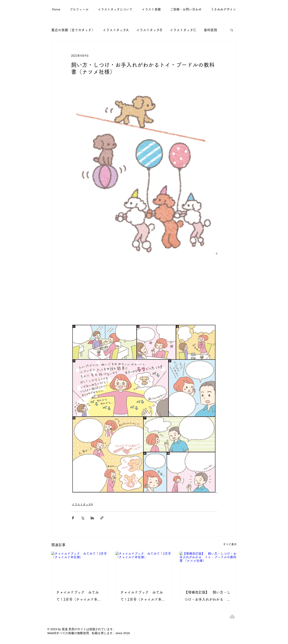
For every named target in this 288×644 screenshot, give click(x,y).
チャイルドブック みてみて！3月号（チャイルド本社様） (79, 597)
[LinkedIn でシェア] (92, 518)
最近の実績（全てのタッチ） (73, 30)
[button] (151, 9)
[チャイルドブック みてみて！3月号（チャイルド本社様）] (80, 568)
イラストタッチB (149, 30)
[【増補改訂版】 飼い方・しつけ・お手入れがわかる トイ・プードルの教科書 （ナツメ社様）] (208, 568)
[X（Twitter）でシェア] (83, 518)
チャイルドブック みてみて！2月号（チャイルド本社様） (143, 597)
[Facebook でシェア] (73, 518)
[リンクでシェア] (102, 518)
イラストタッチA (116, 30)
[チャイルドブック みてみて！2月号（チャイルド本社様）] (144, 568)
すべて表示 (230, 544)
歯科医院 (210, 30)
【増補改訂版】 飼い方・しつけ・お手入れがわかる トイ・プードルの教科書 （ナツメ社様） (208, 597)
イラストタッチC (183, 30)
